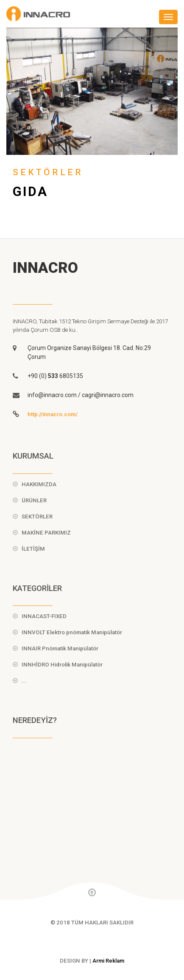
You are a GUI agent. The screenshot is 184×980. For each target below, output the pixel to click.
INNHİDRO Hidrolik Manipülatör (62, 665)
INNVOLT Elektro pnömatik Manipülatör (72, 632)
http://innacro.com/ (53, 414)
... (24, 681)
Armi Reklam (108, 961)
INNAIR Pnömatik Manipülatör (60, 648)
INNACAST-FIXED (44, 616)
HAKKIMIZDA (39, 484)
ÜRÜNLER (34, 500)
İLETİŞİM (33, 549)
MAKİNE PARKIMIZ (46, 533)
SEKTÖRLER (37, 517)
